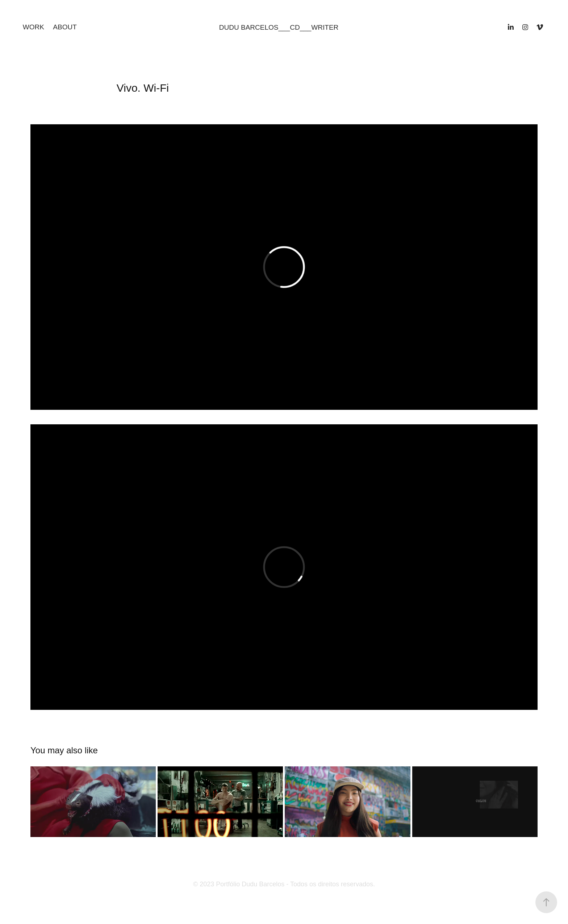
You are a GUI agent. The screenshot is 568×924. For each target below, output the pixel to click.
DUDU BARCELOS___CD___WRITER (279, 27)
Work (34, 27)
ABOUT (65, 27)
